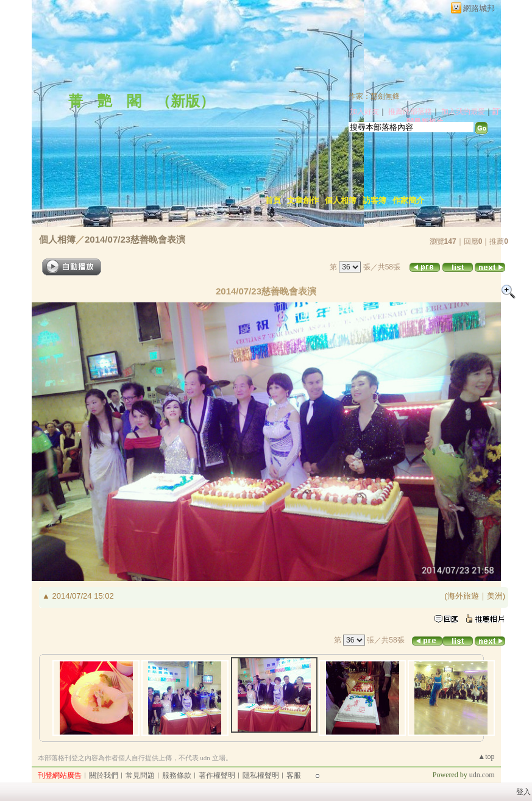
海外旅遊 (463, 596)
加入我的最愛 (463, 112)
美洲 (495, 596)
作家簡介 (408, 200)
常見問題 (140, 775)
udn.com (482, 775)
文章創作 (303, 200)
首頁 (273, 200)
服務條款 (177, 775)
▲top (486, 756)
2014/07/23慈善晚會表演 (135, 239)
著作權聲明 (217, 775)
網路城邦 (479, 8)
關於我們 (104, 775)
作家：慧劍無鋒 (374, 96)
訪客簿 (374, 200)
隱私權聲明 (261, 775)
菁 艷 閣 (105, 101)
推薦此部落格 (410, 112)
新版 (185, 101)
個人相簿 (341, 200)
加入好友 (364, 112)
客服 (294, 775)
